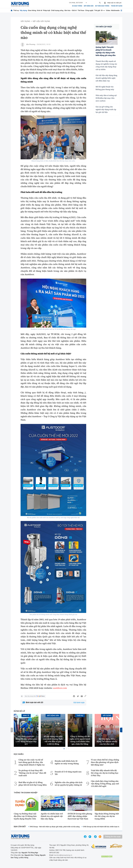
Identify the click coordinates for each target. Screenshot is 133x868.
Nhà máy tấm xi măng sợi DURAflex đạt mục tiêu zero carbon (106, 98)
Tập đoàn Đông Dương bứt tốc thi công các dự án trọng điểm (107, 816)
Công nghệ (89, 10)
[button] (64, 749)
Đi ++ (103, 10)
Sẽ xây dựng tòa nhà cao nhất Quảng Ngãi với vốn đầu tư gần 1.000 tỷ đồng (53, 740)
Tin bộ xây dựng (117, 6)
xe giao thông (77, 6)
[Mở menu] (121, 10)
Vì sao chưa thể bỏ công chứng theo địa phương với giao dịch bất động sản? (105, 762)
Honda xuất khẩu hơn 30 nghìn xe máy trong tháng (67, 762)
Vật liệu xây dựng (41, 21)
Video (108, 10)
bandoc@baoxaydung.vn (63, 855)
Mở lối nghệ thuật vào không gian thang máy (105, 88)
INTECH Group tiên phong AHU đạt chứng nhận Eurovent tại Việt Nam (80, 816)
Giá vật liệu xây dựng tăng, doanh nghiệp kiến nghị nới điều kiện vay (107, 78)
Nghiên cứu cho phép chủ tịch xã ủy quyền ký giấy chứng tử (69, 784)
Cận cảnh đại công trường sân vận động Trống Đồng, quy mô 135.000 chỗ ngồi (105, 784)
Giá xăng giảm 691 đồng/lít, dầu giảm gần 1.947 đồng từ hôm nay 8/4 (26, 740)
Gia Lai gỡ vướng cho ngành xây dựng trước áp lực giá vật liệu (106, 110)
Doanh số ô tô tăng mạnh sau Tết (68, 773)
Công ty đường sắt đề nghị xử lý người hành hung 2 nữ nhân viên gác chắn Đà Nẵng (80, 740)
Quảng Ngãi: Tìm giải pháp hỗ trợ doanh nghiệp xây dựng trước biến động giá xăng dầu (106, 51)
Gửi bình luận (79, 703)
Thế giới (97, 10)
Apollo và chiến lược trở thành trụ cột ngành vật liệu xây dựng (52, 816)
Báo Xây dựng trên (35, 696)
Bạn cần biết (20, 827)
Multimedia (115, 10)
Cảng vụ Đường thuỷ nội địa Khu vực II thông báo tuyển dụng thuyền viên (25, 816)
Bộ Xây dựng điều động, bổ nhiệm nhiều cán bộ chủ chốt (107, 741)
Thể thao (81, 10)
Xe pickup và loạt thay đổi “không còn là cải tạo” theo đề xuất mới (32, 773)
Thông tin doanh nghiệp (26, 793)
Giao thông (32, 10)
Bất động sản (89, 6)
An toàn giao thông (102, 6)
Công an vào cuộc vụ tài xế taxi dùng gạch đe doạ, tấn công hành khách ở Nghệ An (32, 762)
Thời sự (16, 10)
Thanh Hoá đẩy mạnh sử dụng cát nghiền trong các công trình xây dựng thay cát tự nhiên (106, 65)
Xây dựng (23, 10)
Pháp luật (47, 10)
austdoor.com (60, 688)
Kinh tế (40, 10)
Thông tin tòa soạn (113, 837)
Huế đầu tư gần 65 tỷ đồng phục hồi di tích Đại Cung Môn (33, 784)
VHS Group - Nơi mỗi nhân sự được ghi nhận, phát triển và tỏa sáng (55, 827)
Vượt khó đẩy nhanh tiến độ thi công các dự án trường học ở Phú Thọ (105, 773)
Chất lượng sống (57, 10)
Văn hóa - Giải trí (70, 10)
